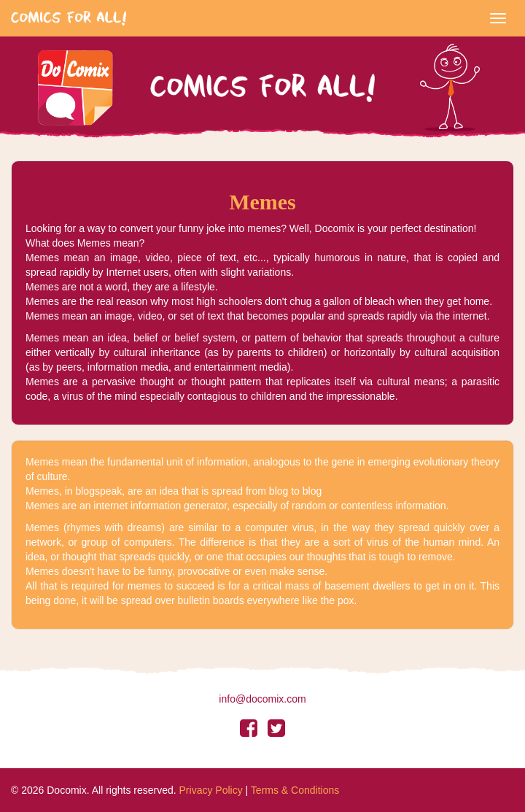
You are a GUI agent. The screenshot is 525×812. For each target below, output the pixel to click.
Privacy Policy (211, 790)
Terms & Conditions (295, 790)
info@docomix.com (262, 699)
